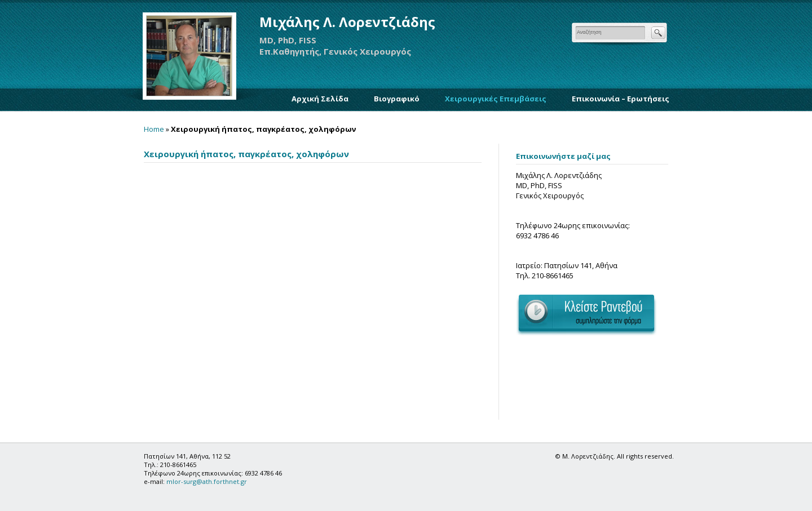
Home (154, 129)
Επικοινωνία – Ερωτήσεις (621, 99)
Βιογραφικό (397, 99)
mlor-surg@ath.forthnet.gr (207, 481)
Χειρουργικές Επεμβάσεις (496, 99)
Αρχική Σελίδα (320, 99)
